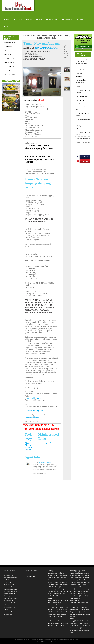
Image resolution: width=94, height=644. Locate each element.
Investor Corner (52, 19)
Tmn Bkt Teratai (61, 578)
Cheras (82, 596)
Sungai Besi (56, 612)
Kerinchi (82, 578)
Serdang (86, 589)
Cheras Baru (59, 605)
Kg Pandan (57, 593)
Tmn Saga (51, 584)
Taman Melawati (84, 573)
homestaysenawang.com (34, 411)
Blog (6, 27)
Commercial (8, 46)
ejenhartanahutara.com (10, 598)
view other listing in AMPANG (39, 425)
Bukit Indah (59, 584)
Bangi (71, 598)
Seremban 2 (87, 605)
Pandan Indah (52, 573)
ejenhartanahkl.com (32, 417)
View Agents (8, 70)
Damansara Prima (58, 623)
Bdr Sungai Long (75, 591)
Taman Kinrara (81, 593)
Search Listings (9, 62)
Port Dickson (78, 605)
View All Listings (10, 66)
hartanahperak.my (9, 612)
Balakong (84, 591)
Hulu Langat (52, 603)
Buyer (29, 19)
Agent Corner (67, 19)
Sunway (76, 580)
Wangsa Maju (74, 573)
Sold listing (8, 54)
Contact (80, 19)
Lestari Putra (80, 587)
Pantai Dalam (74, 578)
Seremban (73, 603)
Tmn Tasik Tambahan (59, 582)
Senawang (80, 603)
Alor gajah (73, 621)
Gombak (64, 625)
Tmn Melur (52, 578)
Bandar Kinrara (74, 596)
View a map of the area (47, 443)
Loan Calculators (10, 74)
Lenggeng (85, 607)
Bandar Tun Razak (54, 600)
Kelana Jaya (83, 580)
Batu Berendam (84, 625)
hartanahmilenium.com (11, 578)
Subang (80, 582)
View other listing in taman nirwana (41, 429)
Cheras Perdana (63, 610)
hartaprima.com (8, 575)
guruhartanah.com (9, 580)
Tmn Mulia (55, 607)
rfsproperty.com (8, 596)
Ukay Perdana (81, 571)
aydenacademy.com (9, 594)
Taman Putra (52, 580)
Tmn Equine (79, 589)
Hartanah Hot (31, 577)
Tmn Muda (60, 580)
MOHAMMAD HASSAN (46, 48)
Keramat (81, 575)
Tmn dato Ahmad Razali (55, 591)
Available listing (9, 58)
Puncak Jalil (87, 582)
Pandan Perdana (53, 575)
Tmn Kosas (56, 587)
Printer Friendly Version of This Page (28, 446)
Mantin (72, 610)
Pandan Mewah (63, 575)
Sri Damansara (52, 621)
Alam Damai (63, 607)
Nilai (79, 607)
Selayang (73, 571)
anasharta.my (8, 610)
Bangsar (87, 575)
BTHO (50, 612)
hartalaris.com (8, 614)
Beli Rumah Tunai (82, 97)
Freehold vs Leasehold (84, 138)
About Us (18, 19)
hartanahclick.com (9, 607)
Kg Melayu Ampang (60, 589)
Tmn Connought (57, 616)
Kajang (88, 596)
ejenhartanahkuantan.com (11, 603)
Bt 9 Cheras (64, 600)
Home (6, 19)
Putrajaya (73, 593)
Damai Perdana (52, 610)
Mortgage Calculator (29, 440)
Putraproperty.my (9, 584)
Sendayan (74, 607)
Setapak (58, 625)
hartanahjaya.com (9, 600)
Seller (39, 19)
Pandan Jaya (62, 573)
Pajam (77, 610)
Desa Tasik (56, 614)
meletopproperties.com (11, 605)
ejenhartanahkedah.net (33, 398)
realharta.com (8, 582)
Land (6, 50)
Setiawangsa (73, 575)
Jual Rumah (80, 70)
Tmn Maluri (57, 596)
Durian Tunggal (79, 630)
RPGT (79, 86)
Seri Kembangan (75, 584)
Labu (82, 610)
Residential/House (10, 42)
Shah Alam (73, 582)
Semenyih (77, 598)
